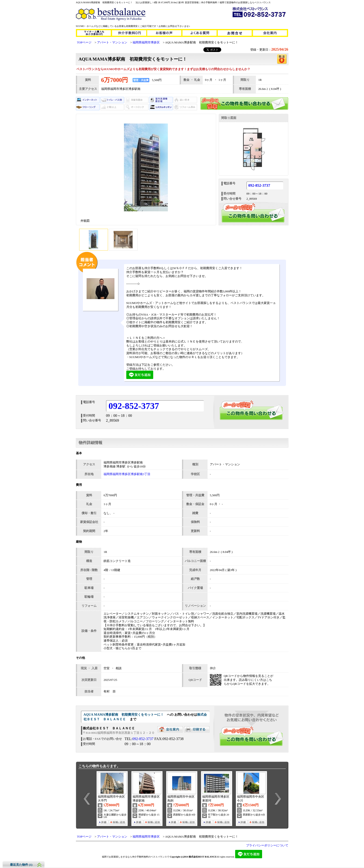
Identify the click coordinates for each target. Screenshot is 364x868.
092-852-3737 (259, 186)
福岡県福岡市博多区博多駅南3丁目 (127, 474)
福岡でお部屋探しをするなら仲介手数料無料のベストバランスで (136, 857)
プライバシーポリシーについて (267, 845)
